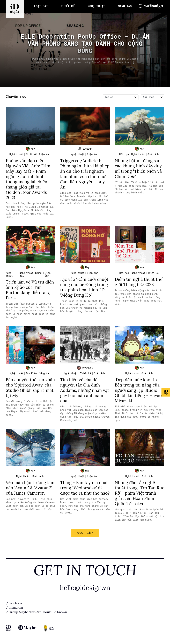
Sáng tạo (45, 374)
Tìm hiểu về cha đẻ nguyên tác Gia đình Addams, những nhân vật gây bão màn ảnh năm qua (85, 390)
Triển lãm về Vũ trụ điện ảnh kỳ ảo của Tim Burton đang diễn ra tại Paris (30, 290)
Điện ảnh (45, 155)
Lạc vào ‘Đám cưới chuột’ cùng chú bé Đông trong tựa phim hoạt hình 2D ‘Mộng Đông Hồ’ (81, 290)
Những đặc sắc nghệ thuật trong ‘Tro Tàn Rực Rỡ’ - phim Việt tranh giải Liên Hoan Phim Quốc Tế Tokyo (136, 493)
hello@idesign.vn (85, 587)
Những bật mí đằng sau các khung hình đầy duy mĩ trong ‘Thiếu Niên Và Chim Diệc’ (139, 169)
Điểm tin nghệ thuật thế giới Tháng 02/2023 (139, 282)
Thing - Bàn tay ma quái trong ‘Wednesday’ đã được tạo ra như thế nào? (84, 491)
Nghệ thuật (16, 155)
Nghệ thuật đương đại (30, 275)
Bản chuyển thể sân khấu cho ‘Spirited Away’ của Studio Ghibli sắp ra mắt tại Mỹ (30, 388)
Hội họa (124, 155)
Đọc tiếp (85, 532)
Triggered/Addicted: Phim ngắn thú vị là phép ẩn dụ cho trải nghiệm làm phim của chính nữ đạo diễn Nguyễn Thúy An (85, 174)
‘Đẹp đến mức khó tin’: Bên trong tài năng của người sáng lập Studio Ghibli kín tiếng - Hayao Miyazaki (139, 390)
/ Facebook (14, 603)
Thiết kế (31, 155)
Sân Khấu (31, 374)
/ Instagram (14, 607)
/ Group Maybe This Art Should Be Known (36, 612)
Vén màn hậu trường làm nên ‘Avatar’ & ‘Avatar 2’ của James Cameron (30, 488)
